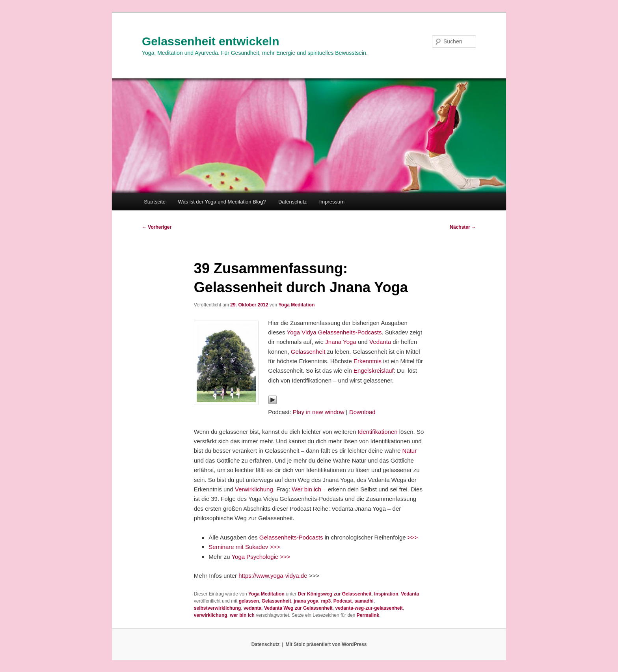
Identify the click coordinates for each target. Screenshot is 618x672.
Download (362, 412)
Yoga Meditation (296, 305)
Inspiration (386, 594)
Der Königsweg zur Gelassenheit (335, 594)
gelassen (249, 601)
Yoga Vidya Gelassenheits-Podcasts (334, 332)
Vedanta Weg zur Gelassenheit (298, 608)
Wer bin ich (306, 489)
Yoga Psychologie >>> (261, 557)
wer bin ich (242, 615)
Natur (410, 451)
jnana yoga (306, 601)
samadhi (364, 601)
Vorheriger (157, 227)
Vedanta (381, 342)
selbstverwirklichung (217, 608)
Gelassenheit (309, 352)
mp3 (326, 601)
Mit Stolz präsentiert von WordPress (326, 644)
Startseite (155, 202)
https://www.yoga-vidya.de (273, 576)
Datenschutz (292, 202)
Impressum (332, 202)
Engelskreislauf (374, 371)
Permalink (368, 615)
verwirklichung (211, 615)
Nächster (463, 227)
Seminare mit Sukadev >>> (244, 547)
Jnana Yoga (341, 342)
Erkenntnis (368, 361)
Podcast (343, 601)
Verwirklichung (254, 489)
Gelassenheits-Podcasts (291, 537)
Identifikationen (378, 432)
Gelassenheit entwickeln (210, 41)
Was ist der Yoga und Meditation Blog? (222, 202)
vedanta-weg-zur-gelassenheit (369, 608)
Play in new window (319, 412)
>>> (413, 537)
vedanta (252, 608)
